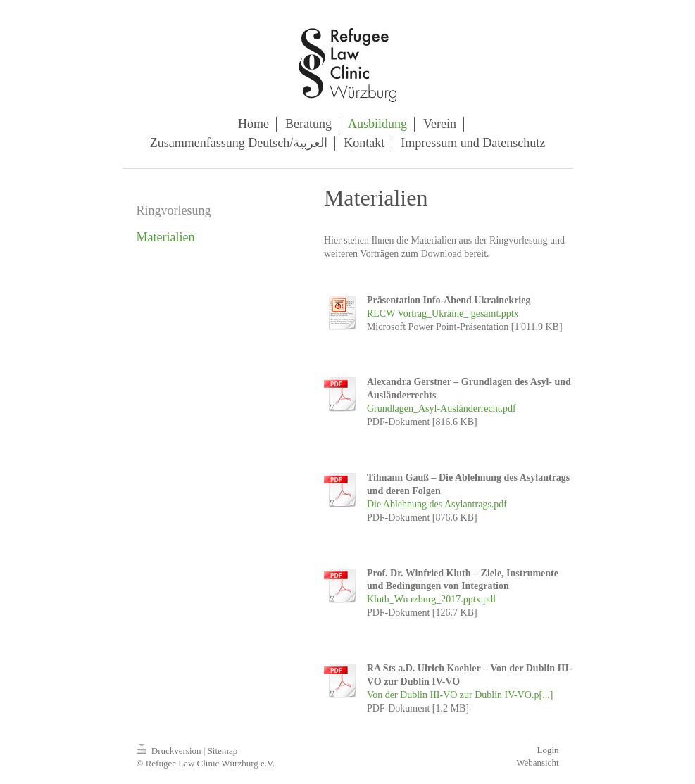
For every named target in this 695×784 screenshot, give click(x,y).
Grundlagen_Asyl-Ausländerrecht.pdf (442, 409)
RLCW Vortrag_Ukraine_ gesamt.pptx (443, 314)
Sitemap (223, 751)
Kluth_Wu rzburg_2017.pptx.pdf (432, 599)
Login (547, 750)
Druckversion (170, 751)
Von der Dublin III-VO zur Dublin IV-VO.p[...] (460, 695)
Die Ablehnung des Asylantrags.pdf (437, 504)
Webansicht (537, 763)
